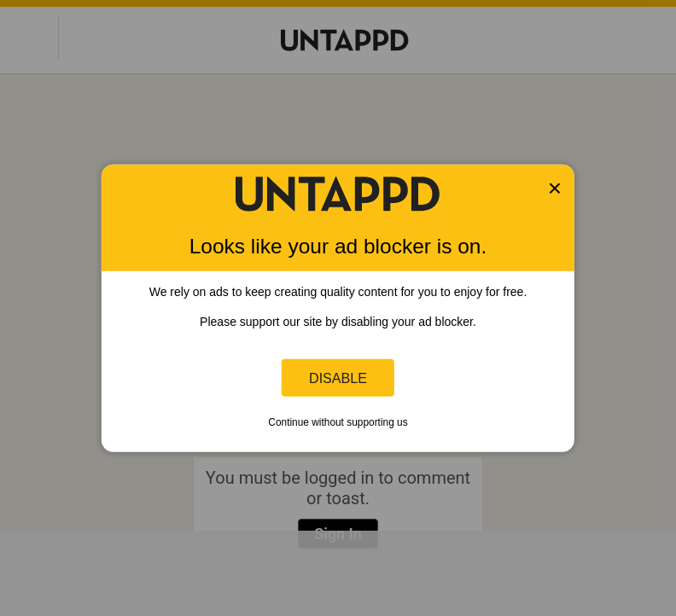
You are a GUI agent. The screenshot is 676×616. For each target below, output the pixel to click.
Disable (338, 377)
